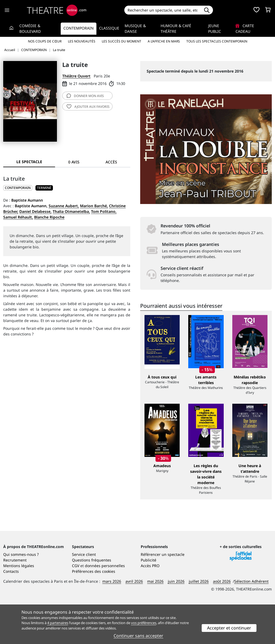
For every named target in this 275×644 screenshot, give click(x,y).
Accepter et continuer (229, 628)
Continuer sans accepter (138, 636)
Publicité (149, 599)
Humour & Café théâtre (176, 28)
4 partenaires (58, 623)
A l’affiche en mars (164, 41)
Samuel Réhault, (18, 217)
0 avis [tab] (74, 162)
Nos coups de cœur (45, 41)
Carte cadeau (245, 28)
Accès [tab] (111, 162)
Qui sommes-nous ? (21, 594)
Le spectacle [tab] (29, 162)
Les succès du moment (122, 41)
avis (85, 96)
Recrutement (15, 599)
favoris (88, 107)
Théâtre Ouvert (76, 76)
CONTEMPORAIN (18, 188)
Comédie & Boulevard (30, 28)
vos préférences (144, 623)
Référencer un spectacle (163, 594)
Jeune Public (215, 28)
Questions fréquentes (92, 599)
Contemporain (79, 28)
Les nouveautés (82, 41)
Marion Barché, (94, 206)
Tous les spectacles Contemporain (217, 41)
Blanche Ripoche (49, 217)
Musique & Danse (135, 28)
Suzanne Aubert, (64, 206)
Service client (84, 594)
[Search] (163, 10)
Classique (109, 28)
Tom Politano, (104, 211)
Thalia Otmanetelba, (71, 211)
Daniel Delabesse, (35, 211)
